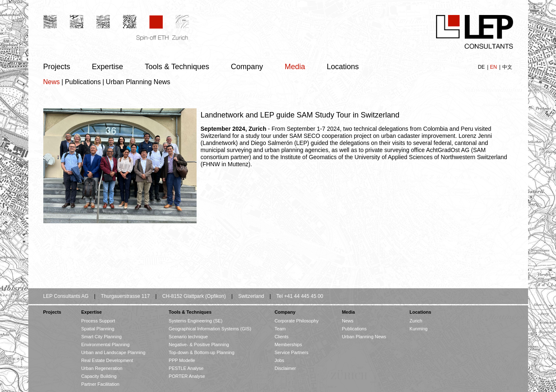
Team (280, 329)
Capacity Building (99, 376)
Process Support (98, 321)
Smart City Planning (101, 337)
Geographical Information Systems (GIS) (210, 329)
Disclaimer (285, 368)
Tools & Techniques (177, 67)
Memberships (288, 345)
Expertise (108, 67)
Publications (83, 82)
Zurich (416, 321)
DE (482, 67)
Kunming (418, 329)
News (52, 82)
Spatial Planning (98, 329)
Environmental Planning (105, 345)
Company (247, 67)
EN (494, 67)
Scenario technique (188, 337)
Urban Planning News (138, 82)
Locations (343, 67)
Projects (57, 67)
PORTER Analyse (187, 376)
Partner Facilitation (100, 384)
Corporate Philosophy (297, 321)
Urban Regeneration (102, 368)
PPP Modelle (182, 360)
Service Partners (291, 352)
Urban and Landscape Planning (113, 352)
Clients (282, 337)
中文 (507, 67)
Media (295, 67)
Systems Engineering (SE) (196, 321)
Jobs (279, 360)
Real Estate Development (107, 360)
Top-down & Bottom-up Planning (202, 352)
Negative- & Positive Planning (199, 345)
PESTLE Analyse (186, 368)
